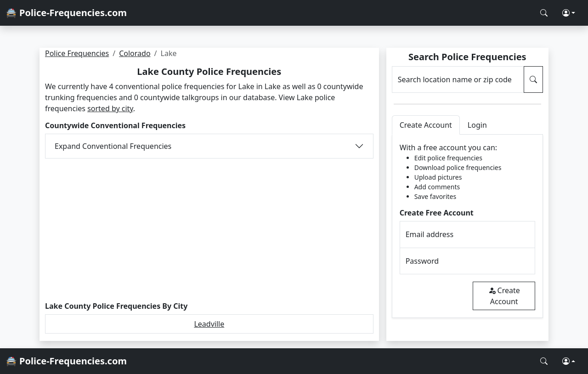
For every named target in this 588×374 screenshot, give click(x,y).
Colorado (135, 53)
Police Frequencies (77, 53)
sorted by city (110, 108)
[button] (569, 13)
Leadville (209, 324)
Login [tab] (477, 125)
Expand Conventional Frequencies (113, 146)
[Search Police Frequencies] (544, 13)
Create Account (504, 296)
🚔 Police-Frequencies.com (66, 13)
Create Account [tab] (426, 125)
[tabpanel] (467, 226)
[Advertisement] (209, 230)
